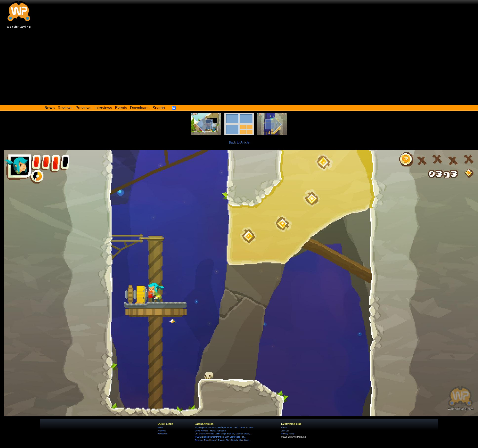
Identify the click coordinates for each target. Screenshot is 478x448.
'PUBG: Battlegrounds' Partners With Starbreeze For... (220, 437)
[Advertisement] (239, 68)
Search (159, 108)
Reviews (65, 108)
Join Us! (285, 431)
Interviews (103, 108)
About (284, 428)
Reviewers (163, 434)
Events (121, 108)
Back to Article (239, 142)
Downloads (140, 108)
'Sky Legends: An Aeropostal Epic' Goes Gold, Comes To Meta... (225, 428)
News (160, 428)
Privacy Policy (288, 434)
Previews (83, 108)
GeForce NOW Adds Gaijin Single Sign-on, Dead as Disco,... (223, 434)
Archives (162, 431)
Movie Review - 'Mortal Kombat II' (210, 431)
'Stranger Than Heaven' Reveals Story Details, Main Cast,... (223, 440)
